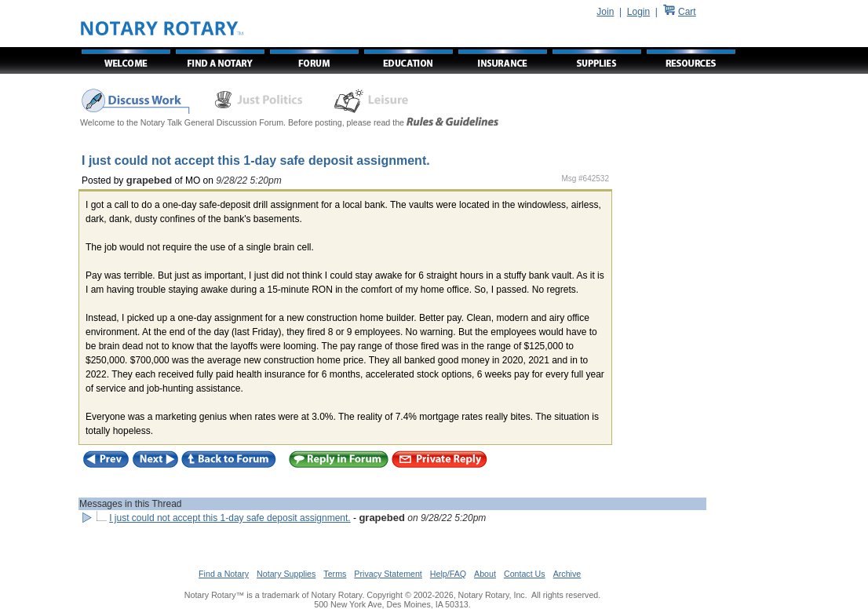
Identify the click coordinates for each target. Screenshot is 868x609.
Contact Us (525, 574)
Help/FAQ (448, 574)
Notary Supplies (286, 574)
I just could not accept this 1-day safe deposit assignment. (230, 518)
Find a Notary (224, 574)
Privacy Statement (388, 574)
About (485, 574)
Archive (567, 574)
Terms (335, 574)
